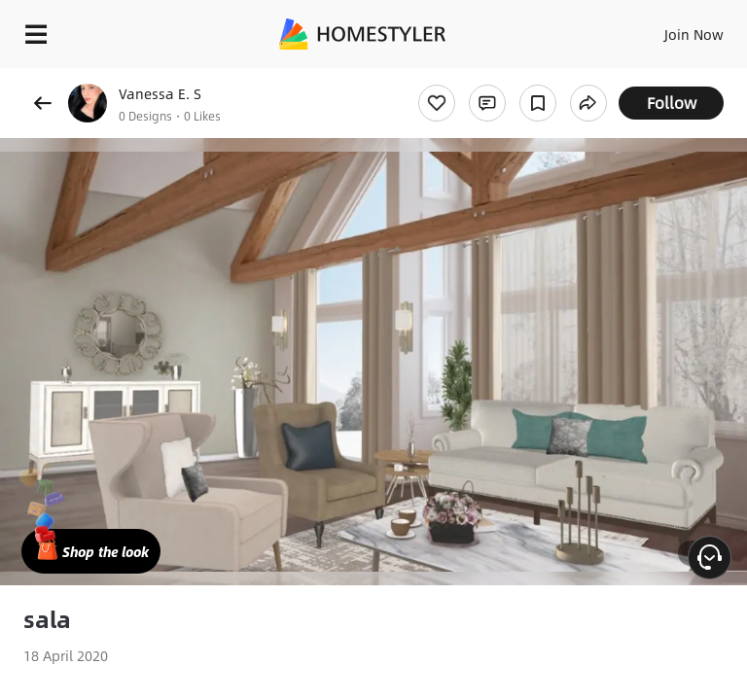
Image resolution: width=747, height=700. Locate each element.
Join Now (694, 34)
